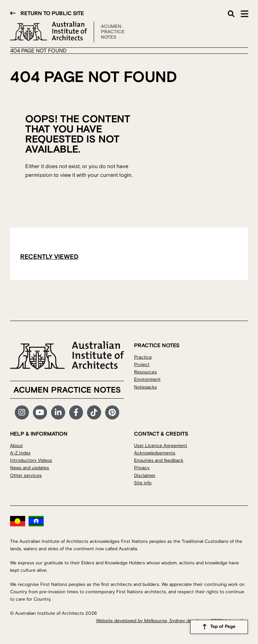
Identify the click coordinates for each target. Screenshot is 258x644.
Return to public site (52, 13)
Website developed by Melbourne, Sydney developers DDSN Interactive (172, 621)
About (16, 446)
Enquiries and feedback (159, 460)
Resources (145, 372)
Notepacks (145, 387)
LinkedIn (58, 412)
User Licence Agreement (161, 446)
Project (142, 365)
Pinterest (112, 412)
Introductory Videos (31, 460)
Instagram (22, 412)
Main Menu (245, 14)
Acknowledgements (155, 453)
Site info (143, 483)
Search (231, 14)
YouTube (40, 412)
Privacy (142, 468)
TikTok (94, 412)
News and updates (30, 468)
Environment (147, 379)
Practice (143, 357)
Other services (26, 475)
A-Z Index (20, 453)
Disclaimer (145, 475)
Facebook (76, 412)
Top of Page (223, 627)
